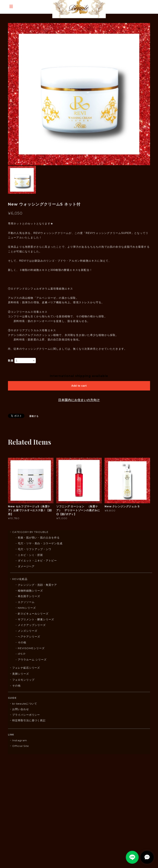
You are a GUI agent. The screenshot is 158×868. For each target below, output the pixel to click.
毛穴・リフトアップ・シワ (35, 549)
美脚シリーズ (21, 674)
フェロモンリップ (23, 680)
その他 (22, 642)
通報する (34, 416)
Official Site (21, 746)
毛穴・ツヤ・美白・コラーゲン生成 (40, 543)
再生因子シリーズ (29, 596)
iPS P (22, 654)
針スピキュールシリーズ (33, 614)
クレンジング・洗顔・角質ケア (37, 585)
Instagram (20, 740)
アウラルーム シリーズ (32, 660)
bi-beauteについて (25, 704)
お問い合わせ (21, 709)
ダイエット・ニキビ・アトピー (37, 561)
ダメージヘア (26, 566)
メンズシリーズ (28, 631)
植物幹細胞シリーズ (30, 591)
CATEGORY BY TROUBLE (30, 532)
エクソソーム (26, 602)
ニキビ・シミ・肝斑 (30, 555)
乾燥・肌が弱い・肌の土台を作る (39, 538)
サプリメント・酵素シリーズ (36, 619)
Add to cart (79, 386)
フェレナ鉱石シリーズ (26, 668)
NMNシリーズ (27, 608)
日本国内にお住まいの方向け (79, 400)
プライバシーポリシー (26, 715)
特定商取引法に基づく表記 (29, 720)
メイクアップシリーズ (32, 625)
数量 (11, 361)
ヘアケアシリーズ (29, 637)
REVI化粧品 (20, 579)
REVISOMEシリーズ (31, 648)
